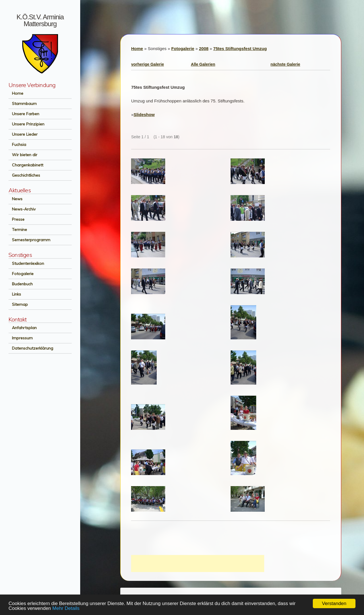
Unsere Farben (24, 114)
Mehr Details (66, 608)
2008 (204, 49)
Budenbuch (21, 284)
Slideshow (144, 114)
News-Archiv (22, 209)
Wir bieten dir (23, 155)
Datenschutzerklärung (31, 348)
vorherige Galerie (147, 64)
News (15, 199)
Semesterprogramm (29, 240)
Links (15, 294)
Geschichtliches (24, 175)
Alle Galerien (203, 64)
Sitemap (18, 304)
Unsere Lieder (23, 134)
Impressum (21, 338)
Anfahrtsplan (23, 328)
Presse (16, 219)
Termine (18, 230)
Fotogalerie (21, 274)
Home (16, 93)
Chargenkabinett (26, 165)
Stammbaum (23, 104)
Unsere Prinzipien (26, 124)
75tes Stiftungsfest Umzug (240, 49)
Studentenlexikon (26, 263)
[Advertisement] (198, 564)
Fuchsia (17, 145)
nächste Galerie (285, 64)
